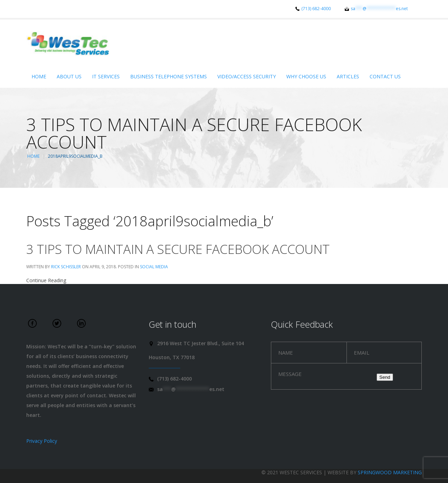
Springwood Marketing (390, 472)
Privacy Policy (42, 441)
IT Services (106, 76)
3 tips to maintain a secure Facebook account (178, 249)
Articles (348, 76)
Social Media (154, 267)
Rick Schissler (66, 267)
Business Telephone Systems (169, 76)
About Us (69, 76)
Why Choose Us (306, 76)
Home (39, 76)
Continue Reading (46, 280)
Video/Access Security (247, 76)
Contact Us (385, 76)
